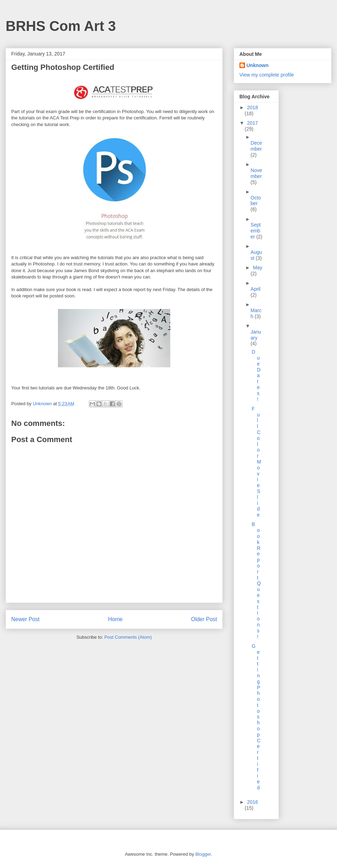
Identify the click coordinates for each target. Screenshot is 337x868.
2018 (253, 107)
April (256, 289)
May (257, 268)
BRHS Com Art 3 (61, 26)
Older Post (204, 619)
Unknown (257, 65)
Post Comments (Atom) (128, 637)
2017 (253, 123)
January (256, 335)
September (256, 231)
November (256, 173)
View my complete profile (267, 75)
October (256, 201)
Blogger (203, 854)
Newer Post (25, 619)
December (256, 146)
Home (115, 619)
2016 (253, 802)
